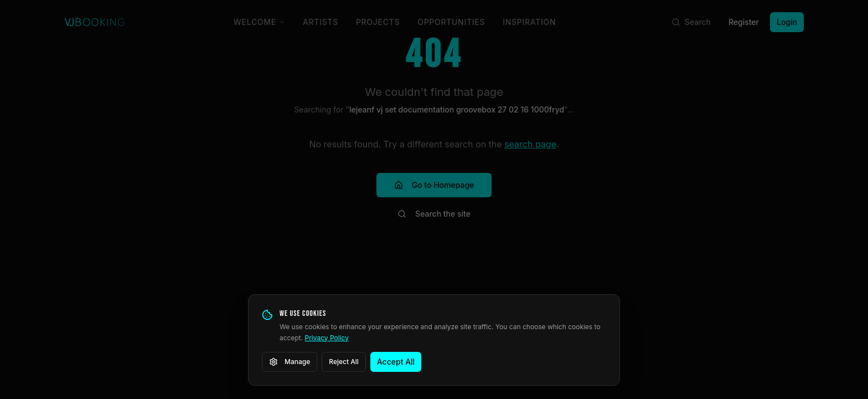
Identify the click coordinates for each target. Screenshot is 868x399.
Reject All (344, 362)
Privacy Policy (327, 338)
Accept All (396, 362)
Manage (290, 362)
